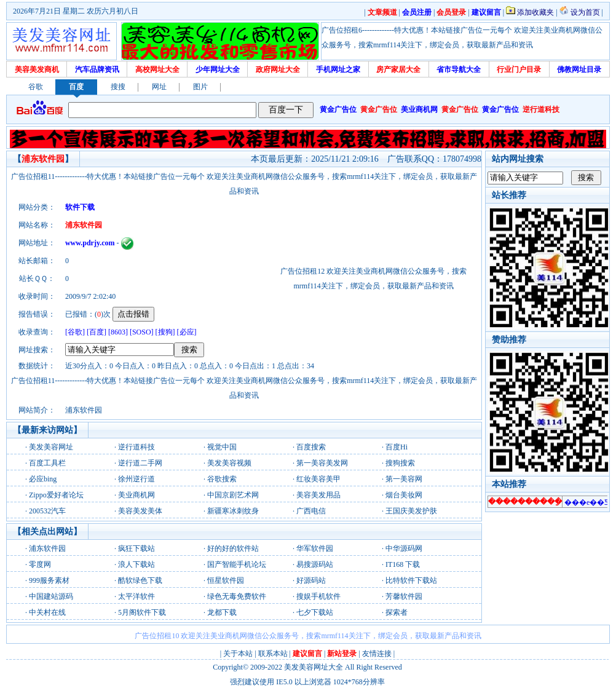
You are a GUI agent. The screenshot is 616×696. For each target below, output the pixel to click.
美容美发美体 (140, 511)
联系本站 (273, 654)
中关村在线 (47, 612)
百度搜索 (311, 447)
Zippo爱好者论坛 (56, 495)
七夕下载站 (315, 612)
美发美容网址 (51, 447)
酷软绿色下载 (140, 580)
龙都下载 (222, 612)
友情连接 (377, 654)
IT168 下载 (403, 564)
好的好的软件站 (233, 548)
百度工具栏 (47, 463)
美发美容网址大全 (314, 667)
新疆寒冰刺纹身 (233, 511)
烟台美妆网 (404, 495)
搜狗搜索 (400, 463)
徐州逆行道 (136, 479)
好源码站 (311, 580)
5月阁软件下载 (142, 612)
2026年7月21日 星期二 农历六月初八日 (76, 11)
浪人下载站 (136, 564)
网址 (159, 87)
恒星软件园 (226, 580)
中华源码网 (404, 548)
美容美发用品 (318, 495)
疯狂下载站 (136, 548)
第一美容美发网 (322, 463)
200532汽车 (47, 511)
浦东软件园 (47, 548)
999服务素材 (49, 580)
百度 (76, 87)
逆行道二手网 (140, 463)
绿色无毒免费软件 (237, 596)
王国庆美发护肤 (411, 511)
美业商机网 (136, 495)
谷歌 (36, 87)
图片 (200, 87)
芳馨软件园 (404, 596)
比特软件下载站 (411, 580)
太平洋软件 (136, 596)
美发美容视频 (229, 463)
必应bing (43, 479)
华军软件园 (315, 548)
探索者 (397, 612)
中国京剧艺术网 (233, 495)
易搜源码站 (315, 564)
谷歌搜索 (222, 479)
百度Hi (397, 447)
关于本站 (238, 654)
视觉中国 (222, 447)
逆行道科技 (136, 447)
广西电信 (311, 511)
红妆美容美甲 (318, 479)
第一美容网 (404, 479)
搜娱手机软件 (318, 596)
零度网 (40, 564)
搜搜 (118, 87)
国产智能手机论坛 (237, 564)
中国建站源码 (51, 596)
